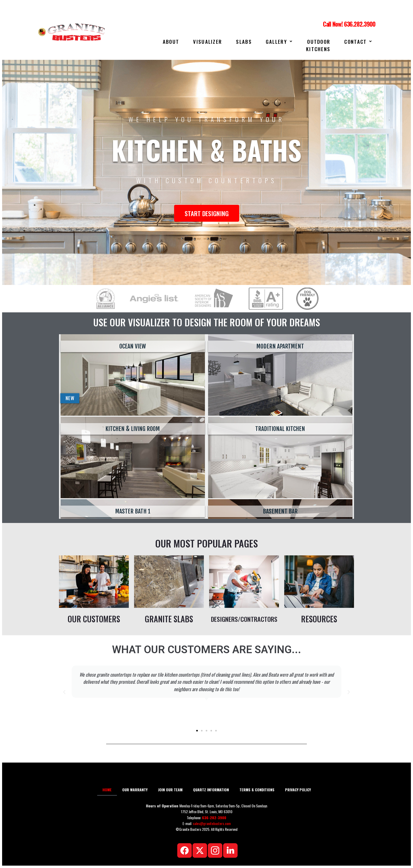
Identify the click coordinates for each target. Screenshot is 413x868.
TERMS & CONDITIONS (257, 790)
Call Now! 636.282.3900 (349, 24)
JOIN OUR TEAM (170, 790)
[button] (64, 692)
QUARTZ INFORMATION (211, 790)
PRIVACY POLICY (298, 790)
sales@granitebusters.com (212, 823)
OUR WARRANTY (135, 790)
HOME (107, 790)
